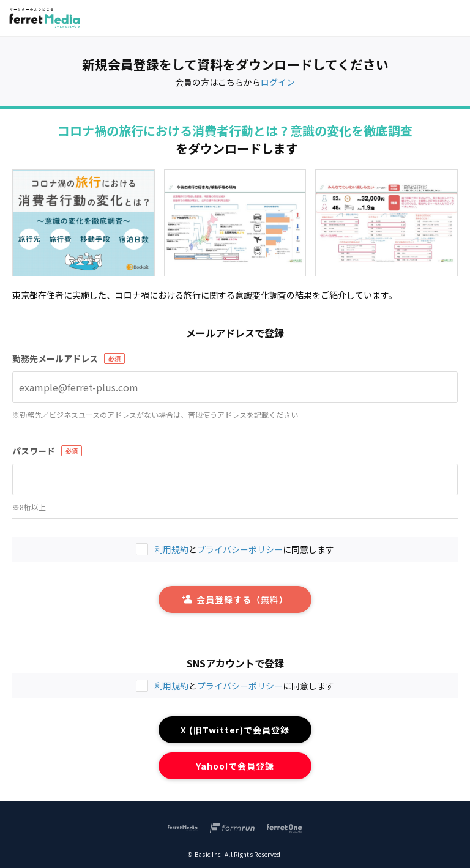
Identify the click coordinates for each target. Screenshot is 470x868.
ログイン (278, 82)
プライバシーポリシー (240, 686)
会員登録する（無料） (235, 599)
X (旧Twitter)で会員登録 (235, 730)
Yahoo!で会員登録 (235, 766)
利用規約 (171, 686)
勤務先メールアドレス (55, 358)
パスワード (34, 451)
